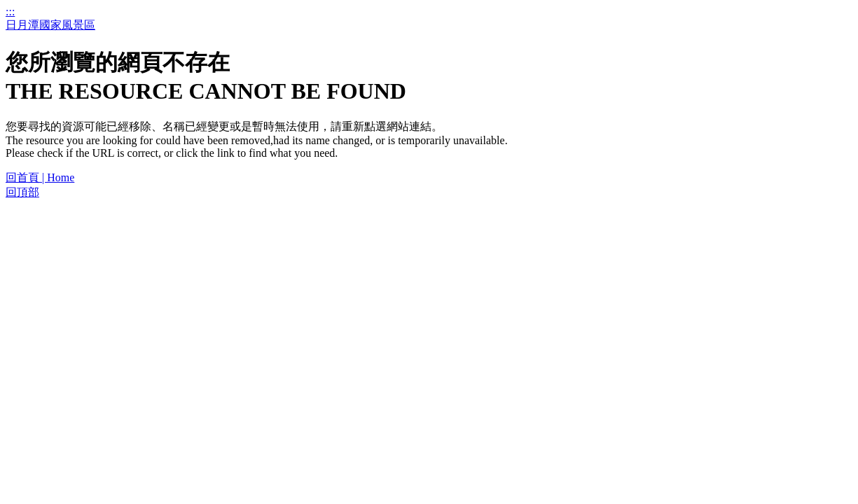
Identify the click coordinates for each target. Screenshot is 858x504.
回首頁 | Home (40, 177)
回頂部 (22, 192)
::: (10, 12)
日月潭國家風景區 (50, 25)
